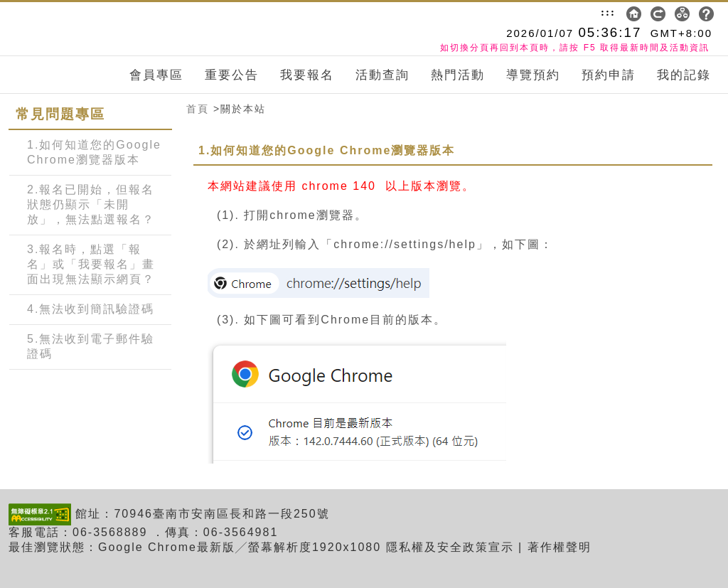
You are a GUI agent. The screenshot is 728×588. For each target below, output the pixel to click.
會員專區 (156, 75)
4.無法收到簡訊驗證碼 (91, 309)
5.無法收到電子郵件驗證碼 (91, 346)
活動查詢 (382, 75)
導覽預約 (533, 75)
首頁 (198, 109)
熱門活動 (458, 75)
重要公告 (232, 75)
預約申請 (609, 75)
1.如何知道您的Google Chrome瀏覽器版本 (94, 152)
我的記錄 (684, 75)
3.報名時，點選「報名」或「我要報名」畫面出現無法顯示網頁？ (91, 264)
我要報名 (307, 75)
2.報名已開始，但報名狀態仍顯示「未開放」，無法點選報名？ (91, 204)
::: (608, 12)
